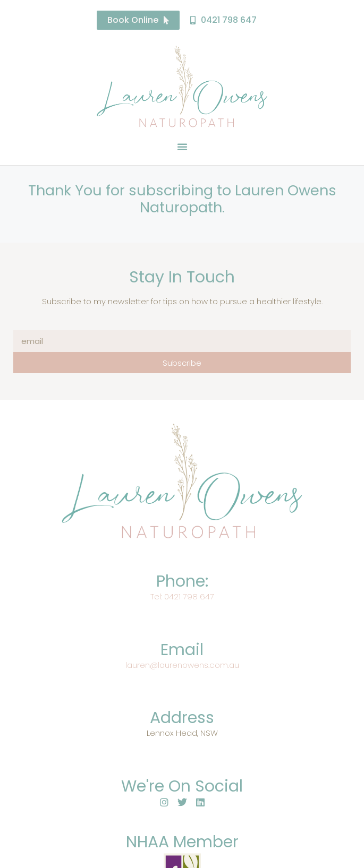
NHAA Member (182, 842)
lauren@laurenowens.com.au (182, 665)
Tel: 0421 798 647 (182, 596)
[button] (182, 147)
